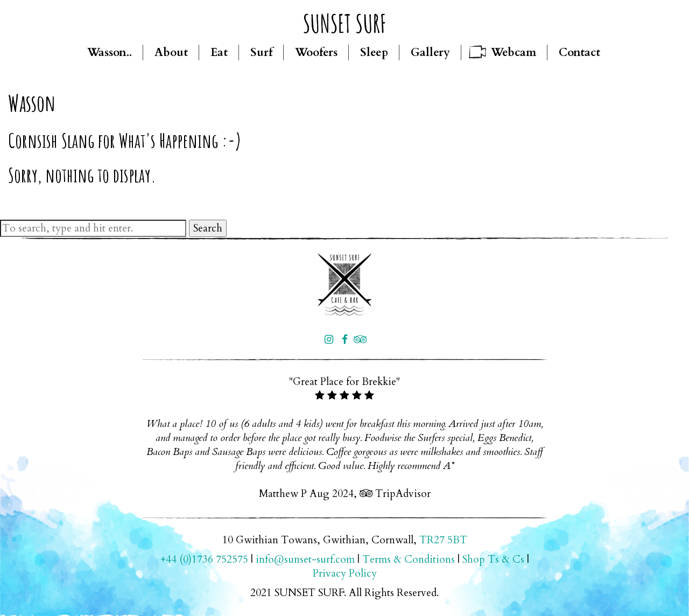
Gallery (430, 52)
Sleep (374, 52)
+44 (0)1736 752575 (204, 559)
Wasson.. (110, 52)
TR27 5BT (443, 540)
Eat (219, 52)
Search (208, 228)
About (171, 52)
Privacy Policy (345, 573)
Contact (579, 52)
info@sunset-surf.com (305, 559)
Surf (261, 52)
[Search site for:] (93, 228)
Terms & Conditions (409, 559)
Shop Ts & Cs (493, 559)
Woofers (316, 52)
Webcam (514, 52)
